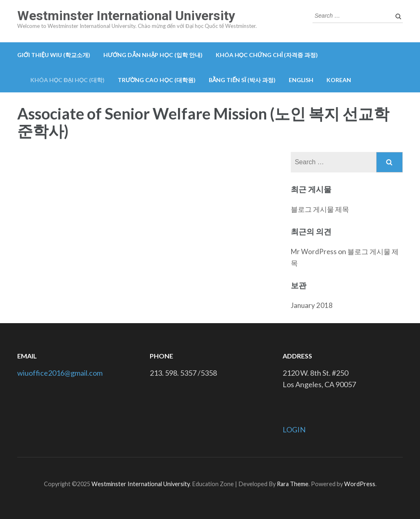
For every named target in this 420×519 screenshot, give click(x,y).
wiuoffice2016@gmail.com (60, 373)
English (301, 80)
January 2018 (312, 305)
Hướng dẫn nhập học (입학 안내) (153, 55)
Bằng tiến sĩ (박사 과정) (242, 80)
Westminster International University (126, 16)
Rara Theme (293, 484)
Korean (339, 80)
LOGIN (294, 429)
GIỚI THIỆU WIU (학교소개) (54, 55)
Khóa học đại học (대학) (67, 80)
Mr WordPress (314, 251)
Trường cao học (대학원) (157, 80)
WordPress (360, 484)
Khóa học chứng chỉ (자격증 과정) (267, 55)
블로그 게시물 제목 (320, 209)
